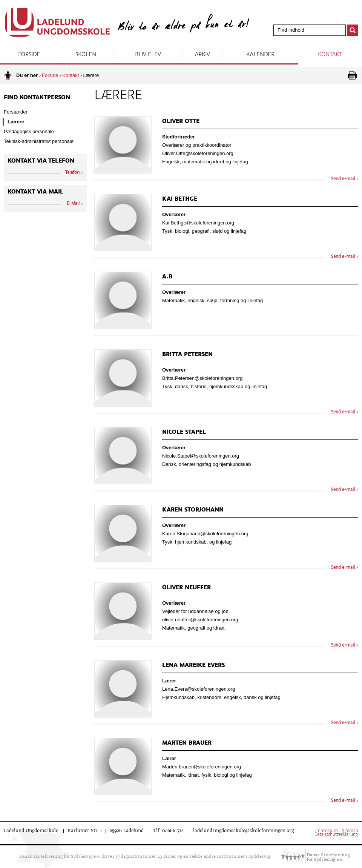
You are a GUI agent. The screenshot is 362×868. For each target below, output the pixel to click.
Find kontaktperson (37, 98)
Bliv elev (148, 55)
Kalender (260, 55)
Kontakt (330, 55)
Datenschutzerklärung (336, 835)
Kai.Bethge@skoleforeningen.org (198, 223)
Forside (29, 55)
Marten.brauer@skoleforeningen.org (202, 767)
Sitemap (350, 831)
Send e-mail (343, 179)
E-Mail (73, 204)
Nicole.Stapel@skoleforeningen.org (201, 456)
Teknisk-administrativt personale (39, 141)
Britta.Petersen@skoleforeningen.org (202, 378)
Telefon (72, 173)
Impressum (327, 831)
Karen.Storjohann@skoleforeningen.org (205, 534)
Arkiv (202, 55)
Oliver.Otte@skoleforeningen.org (198, 153)
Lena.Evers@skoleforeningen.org (199, 689)
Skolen (86, 55)
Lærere (16, 122)
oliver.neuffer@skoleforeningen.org (200, 620)
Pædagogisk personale (29, 131)
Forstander (16, 112)
